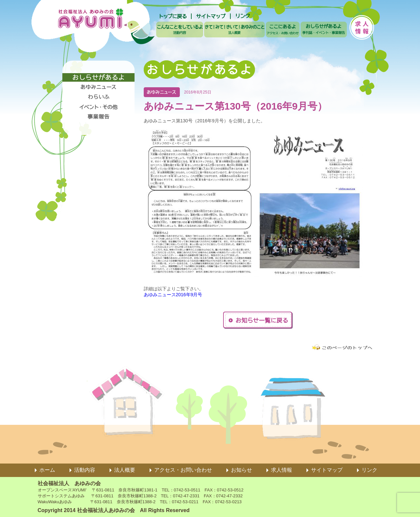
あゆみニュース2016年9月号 (173, 295)
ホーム (47, 470)
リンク (369, 470)
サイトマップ (327, 470)
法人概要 (125, 470)
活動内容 (85, 470)
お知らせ (241, 470)
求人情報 (282, 470)
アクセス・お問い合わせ (183, 470)
